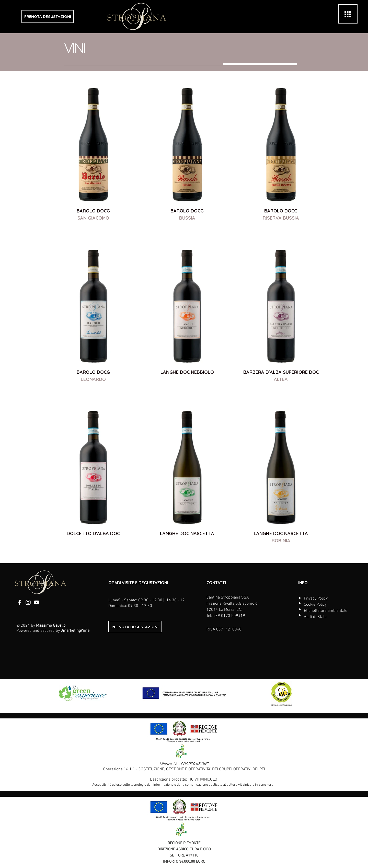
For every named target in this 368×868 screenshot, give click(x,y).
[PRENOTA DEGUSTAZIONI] (48, 16)
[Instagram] (28, 602)
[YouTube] (37, 602)
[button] (348, 14)
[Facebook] (20, 602)
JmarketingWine (75, 631)
